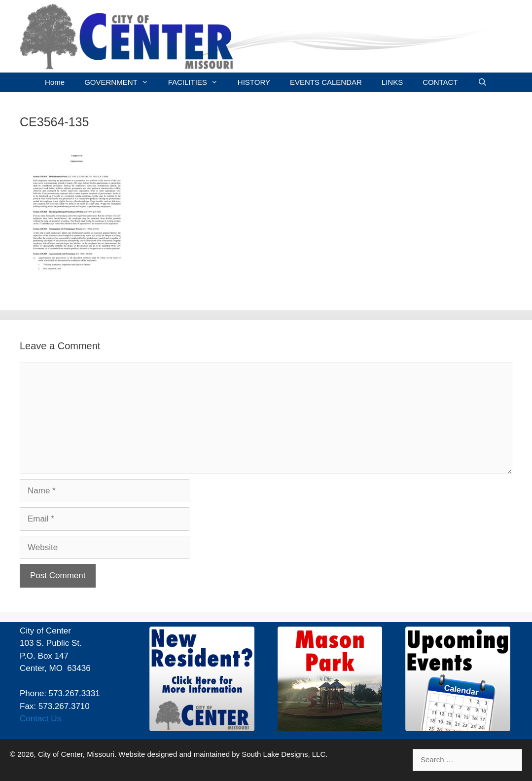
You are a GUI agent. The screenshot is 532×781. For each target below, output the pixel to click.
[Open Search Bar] (482, 82)
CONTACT (440, 82)
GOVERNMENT (121, 82)
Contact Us (40, 719)
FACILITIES (198, 82)
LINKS (392, 82)
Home (55, 82)
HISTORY (254, 82)
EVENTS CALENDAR (326, 82)
